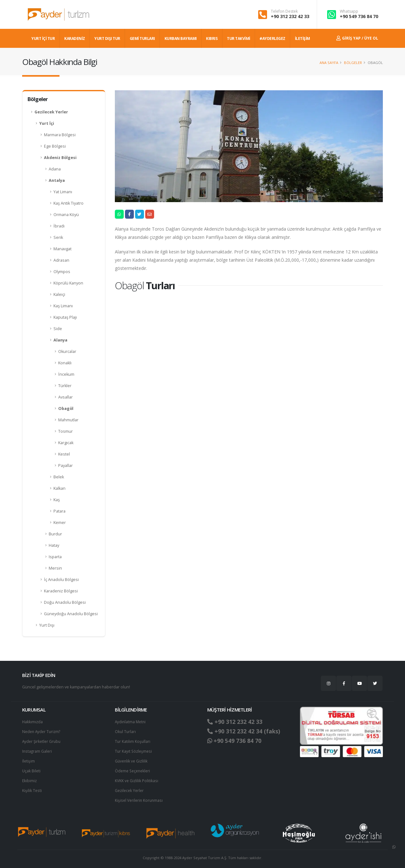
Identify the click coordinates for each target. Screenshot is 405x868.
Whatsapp (349, 11)
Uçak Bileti (32, 769)
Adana (55, 169)
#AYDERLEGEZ (272, 38)
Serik (58, 237)
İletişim (29, 759)
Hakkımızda (33, 721)
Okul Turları (126, 731)
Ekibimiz (30, 779)
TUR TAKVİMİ (239, 38)
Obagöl (66, 408)
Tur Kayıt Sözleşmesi (134, 750)
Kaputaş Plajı (65, 317)
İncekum (66, 374)
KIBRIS (212, 38)
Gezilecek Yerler (51, 112)
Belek (59, 477)
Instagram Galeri (37, 750)
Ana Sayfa (329, 63)
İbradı (59, 226)
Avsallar (65, 397)
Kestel (64, 454)
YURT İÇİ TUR (43, 38)
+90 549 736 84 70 (359, 16)
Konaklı (65, 363)
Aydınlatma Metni (131, 721)
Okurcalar (67, 351)
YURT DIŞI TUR (107, 38)
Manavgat (62, 249)
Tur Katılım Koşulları (133, 740)
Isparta (55, 557)
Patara (59, 511)
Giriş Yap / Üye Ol (357, 38)
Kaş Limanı (63, 306)
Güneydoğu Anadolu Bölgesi (71, 614)
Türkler (65, 386)
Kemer (60, 523)
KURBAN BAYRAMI (181, 38)
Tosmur (65, 431)
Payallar (65, 466)
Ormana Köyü (66, 215)
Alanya (60, 340)
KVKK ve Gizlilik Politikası (137, 779)
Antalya (57, 180)
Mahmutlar (68, 420)
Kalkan (59, 488)
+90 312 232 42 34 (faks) (246, 731)
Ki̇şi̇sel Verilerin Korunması (140, 798)
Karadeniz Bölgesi (61, 591)
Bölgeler (353, 63)
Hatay (54, 545)
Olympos (62, 272)
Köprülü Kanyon (68, 283)
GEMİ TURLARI (142, 38)
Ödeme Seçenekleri (134, 769)
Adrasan (61, 260)
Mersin (55, 568)
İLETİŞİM (302, 38)
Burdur (55, 534)
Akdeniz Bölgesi (60, 158)
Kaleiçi (59, 294)
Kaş (57, 500)
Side (58, 329)
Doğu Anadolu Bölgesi (65, 602)
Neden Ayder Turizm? (43, 731)
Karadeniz (75, 38)
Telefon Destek (284, 11)
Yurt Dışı (47, 625)
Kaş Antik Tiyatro (69, 203)
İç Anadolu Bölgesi (61, 580)
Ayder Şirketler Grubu (42, 740)
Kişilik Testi (32, 788)
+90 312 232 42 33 (290, 16)
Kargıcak (66, 443)
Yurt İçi (47, 123)
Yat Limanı (63, 192)
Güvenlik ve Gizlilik (132, 759)
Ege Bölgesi (55, 146)
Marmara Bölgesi (60, 135)
